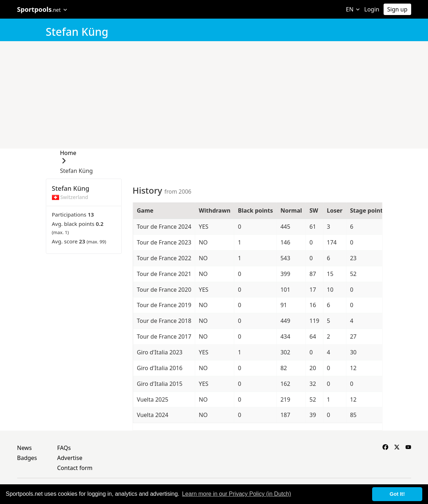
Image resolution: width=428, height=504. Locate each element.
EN (353, 9)
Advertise (70, 458)
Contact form (75, 468)
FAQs (64, 448)
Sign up (397, 9)
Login (372, 9)
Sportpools (42, 9)
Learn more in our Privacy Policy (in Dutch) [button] (236, 494)
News (25, 448)
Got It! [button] (397, 494)
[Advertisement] (214, 95)
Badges (27, 458)
